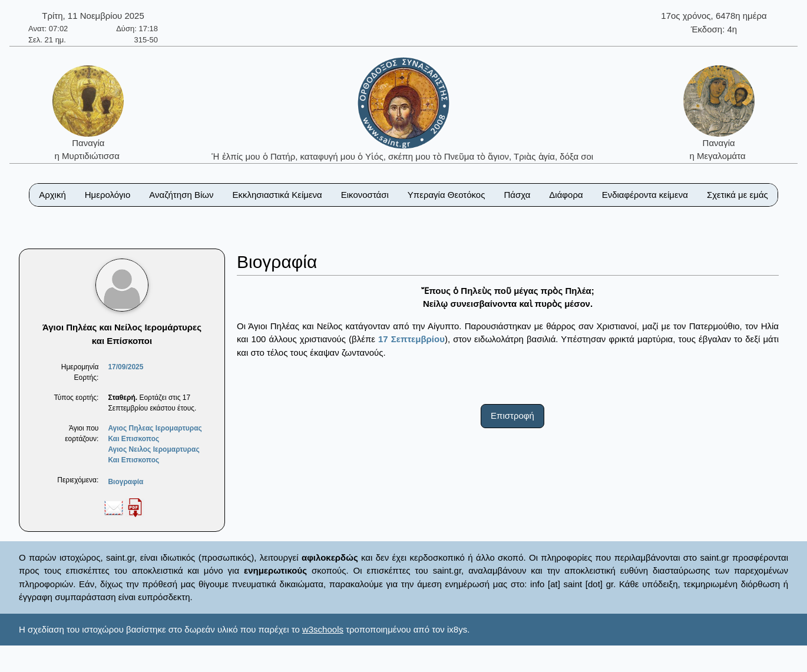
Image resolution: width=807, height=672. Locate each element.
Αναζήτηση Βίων (181, 195)
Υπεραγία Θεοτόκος (447, 195)
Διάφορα (566, 195)
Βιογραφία (125, 482)
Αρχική (52, 195)
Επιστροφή (512, 416)
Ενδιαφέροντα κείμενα (645, 195)
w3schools (323, 629)
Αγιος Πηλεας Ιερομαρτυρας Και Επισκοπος (155, 433)
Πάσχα (517, 195)
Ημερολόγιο (108, 195)
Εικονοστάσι (365, 195)
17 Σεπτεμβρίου (411, 339)
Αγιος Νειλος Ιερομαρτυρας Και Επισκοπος (153, 455)
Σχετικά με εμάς (737, 195)
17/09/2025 (125, 367)
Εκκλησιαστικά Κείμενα (277, 195)
